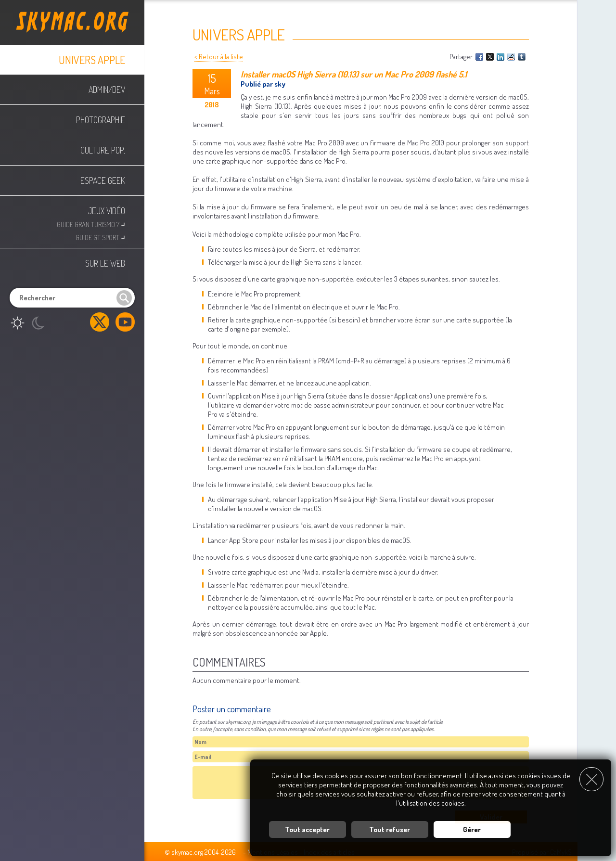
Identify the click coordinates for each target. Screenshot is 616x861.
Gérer (472, 829)
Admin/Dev (107, 90)
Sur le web (105, 263)
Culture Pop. (103, 150)
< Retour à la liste (219, 57)
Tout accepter (307, 829)
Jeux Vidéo (107, 211)
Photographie (101, 120)
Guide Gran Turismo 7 (91, 224)
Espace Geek (103, 180)
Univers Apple (92, 60)
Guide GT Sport (100, 237)
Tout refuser (390, 829)
